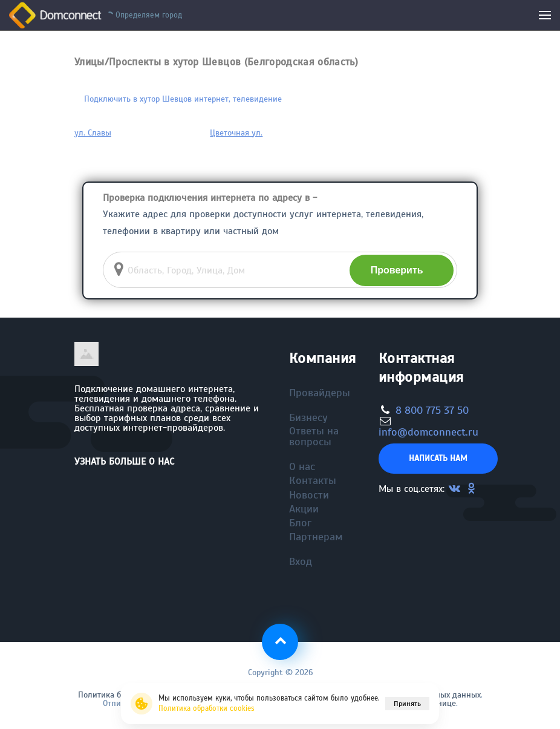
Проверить (397, 270)
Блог (300, 523)
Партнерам (316, 537)
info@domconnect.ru (428, 432)
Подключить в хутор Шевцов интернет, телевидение (183, 99)
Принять (407, 704)
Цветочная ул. (236, 133)
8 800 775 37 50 (432, 410)
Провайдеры (320, 393)
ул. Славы (93, 133)
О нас (302, 466)
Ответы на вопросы (314, 436)
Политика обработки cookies (207, 708)
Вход (301, 561)
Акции (304, 509)
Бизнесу (308, 417)
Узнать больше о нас (124, 462)
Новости (309, 495)
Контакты (313, 480)
